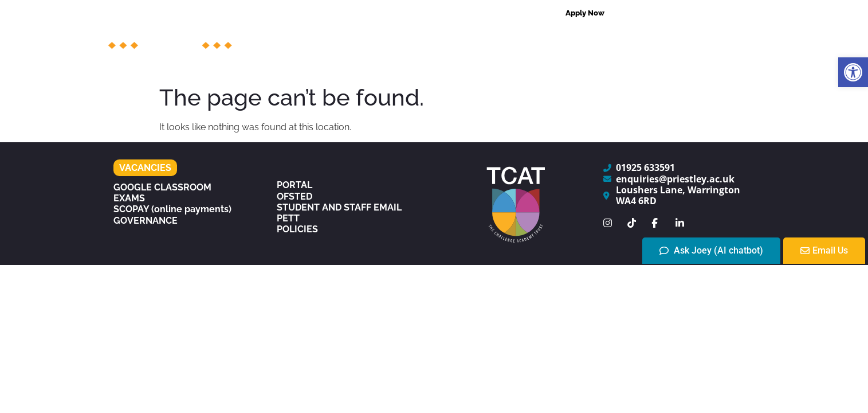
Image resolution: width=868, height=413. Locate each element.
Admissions (544, 40)
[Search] (749, 13)
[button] (853, 72)
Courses (405, 40)
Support (471, 40)
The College (329, 40)
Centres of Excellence (649, 40)
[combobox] (681, 13)
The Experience (503, 67)
